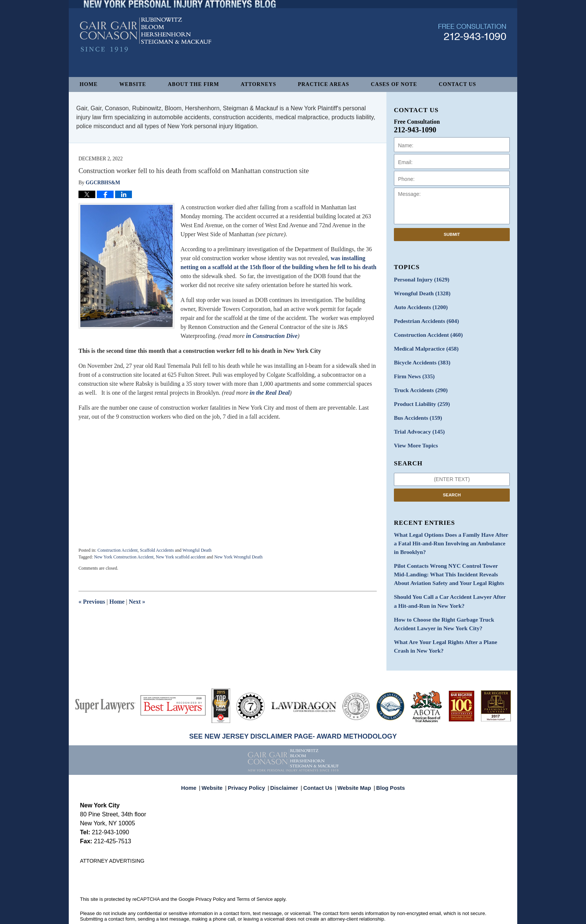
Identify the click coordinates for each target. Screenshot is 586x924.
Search (452, 485)
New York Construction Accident (124, 557)
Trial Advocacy (417, 423)
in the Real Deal (270, 393)
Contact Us (457, 84)
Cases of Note (394, 84)
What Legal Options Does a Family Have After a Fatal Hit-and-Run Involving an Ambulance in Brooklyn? (448, 532)
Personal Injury (419, 279)
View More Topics (414, 436)
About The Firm (193, 84)
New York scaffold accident (181, 557)
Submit (452, 234)
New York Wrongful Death (238, 557)
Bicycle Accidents (420, 358)
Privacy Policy (251, 766)
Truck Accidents (418, 384)
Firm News (413, 371)
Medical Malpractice (423, 344)
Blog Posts (386, 766)
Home (89, 84)
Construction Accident (118, 550)
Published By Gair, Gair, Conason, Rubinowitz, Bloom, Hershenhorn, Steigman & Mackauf (472, 50)
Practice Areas (323, 84)
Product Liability (420, 397)
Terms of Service (255, 880)
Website (133, 84)
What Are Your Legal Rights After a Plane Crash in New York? (451, 628)
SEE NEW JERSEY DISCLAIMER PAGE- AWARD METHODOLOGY (293, 717)
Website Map (352, 766)
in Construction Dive (272, 336)
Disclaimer (286, 766)
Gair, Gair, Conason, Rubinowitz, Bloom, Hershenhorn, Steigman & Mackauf (203, 914)
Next (137, 602)
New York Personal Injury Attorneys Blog (146, 53)
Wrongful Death (197, 550)
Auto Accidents (418, 305)
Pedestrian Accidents (424, 318)
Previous (92, 602)
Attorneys (258, 84)
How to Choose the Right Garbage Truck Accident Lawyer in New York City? (450, 607)
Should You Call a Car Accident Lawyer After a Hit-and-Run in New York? (447, 586)
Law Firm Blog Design (470, 915)
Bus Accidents (416, 410)
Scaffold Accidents (157, 550)
